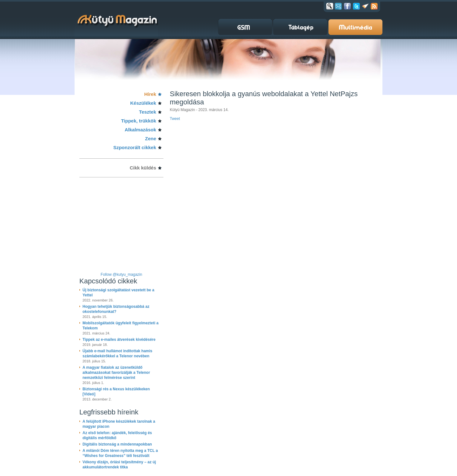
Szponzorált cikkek (135, 147)
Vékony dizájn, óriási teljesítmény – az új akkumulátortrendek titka (119, 465)
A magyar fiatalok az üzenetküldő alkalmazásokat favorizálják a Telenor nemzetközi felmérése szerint (116, 373)
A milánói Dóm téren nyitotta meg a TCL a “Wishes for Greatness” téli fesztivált (120, 453)
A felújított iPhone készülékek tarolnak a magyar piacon (119, 424)
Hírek (150, 94)
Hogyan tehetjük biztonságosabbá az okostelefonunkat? (116, 309)
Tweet (175, 119)
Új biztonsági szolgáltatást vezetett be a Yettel (118, 293)
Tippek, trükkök (139, 121)
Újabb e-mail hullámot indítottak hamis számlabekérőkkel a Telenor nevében (117, 354)
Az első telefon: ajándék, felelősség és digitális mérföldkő (117, 435)
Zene (151, 139)
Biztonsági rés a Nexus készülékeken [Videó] (116, 392)
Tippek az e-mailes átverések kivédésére (119, 340)
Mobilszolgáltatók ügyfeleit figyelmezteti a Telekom (120, 326)
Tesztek (148, 112)
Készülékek (143, 103)
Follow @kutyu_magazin (121, 274)
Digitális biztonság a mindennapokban (117, 444)
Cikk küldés (143, 168)
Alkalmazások (140, 130)
